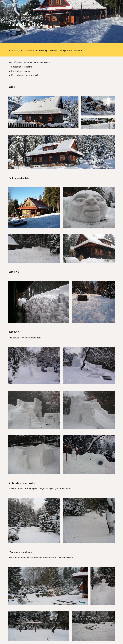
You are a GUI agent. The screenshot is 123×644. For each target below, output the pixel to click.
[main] (62, 22)
